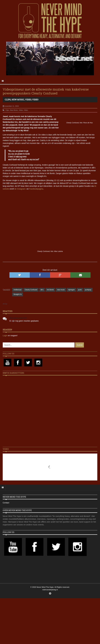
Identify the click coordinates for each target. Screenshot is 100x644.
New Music (18, 100)
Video (28, 100)
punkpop (88, 290)
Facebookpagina (36, 189)
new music (61, 290)
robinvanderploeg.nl (50, 590)
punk (80, 290)
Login (5, 336)
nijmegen (71, 290)
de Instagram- (20, 189)
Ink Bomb (50, 290)
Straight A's (18, 294)
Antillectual (17, 290)
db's (42, 290)
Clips (8, 100)
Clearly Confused (31, 290)
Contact (6, 503)
